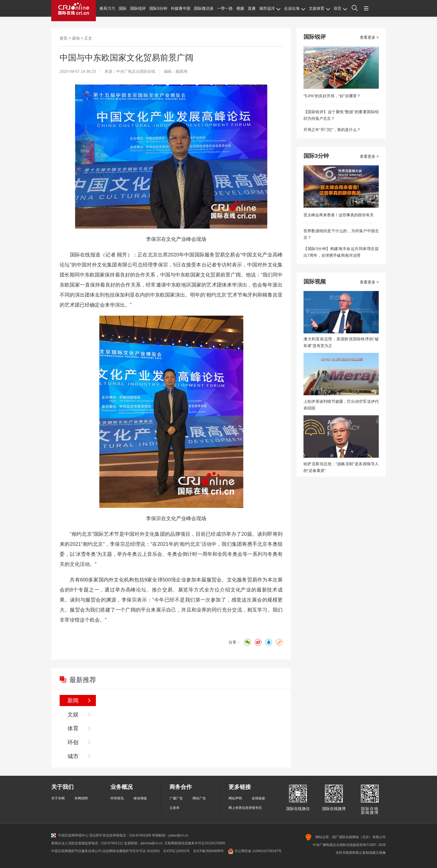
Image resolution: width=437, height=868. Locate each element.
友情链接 (258, 798)
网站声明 (235, 798)
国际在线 (74, 11)
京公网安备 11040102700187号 (254, 851)
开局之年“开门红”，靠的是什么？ (332, 130)
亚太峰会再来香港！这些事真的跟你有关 (339, 215)
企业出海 (295, 8)
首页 (64, 38)
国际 (123, 8)
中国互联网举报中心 (70, 835)
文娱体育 (319, 8)
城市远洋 (270, 8)
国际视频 (315, 282)
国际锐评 (138, 8)
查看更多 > (369, 37)
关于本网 (58, 798)
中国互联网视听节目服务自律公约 (76, 851)
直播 (252, 8)
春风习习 (107, 8)
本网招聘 (81, 798)
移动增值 (140, 798)
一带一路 (225, 8)
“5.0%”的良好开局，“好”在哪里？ (332, 96)
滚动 (76, 38)
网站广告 (199, 798)
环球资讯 (117, 798)
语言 (340, 8)
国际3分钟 (158, 8)
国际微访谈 (204, 8)
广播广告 (176, 798)
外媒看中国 (181, 8)
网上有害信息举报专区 (245, 808)
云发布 (174, 808)
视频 (240, 8)
